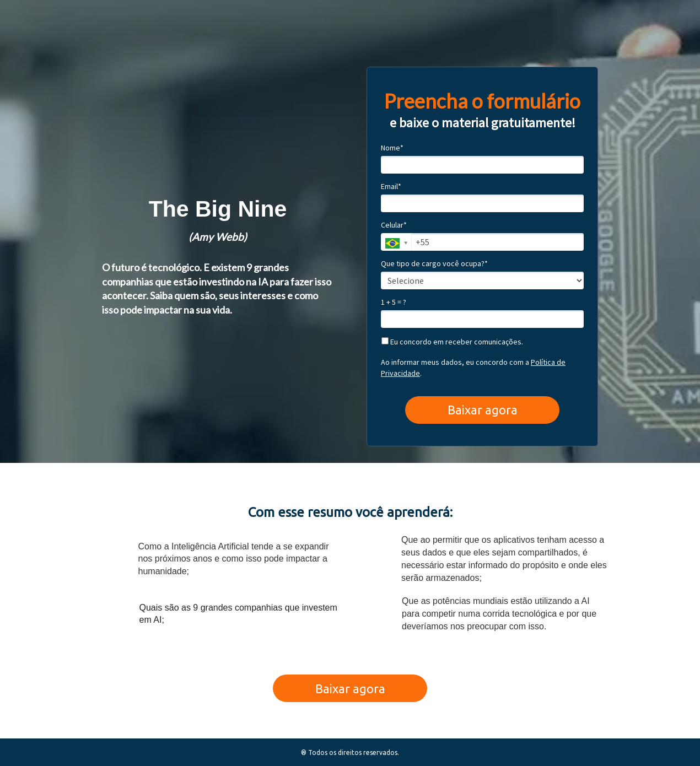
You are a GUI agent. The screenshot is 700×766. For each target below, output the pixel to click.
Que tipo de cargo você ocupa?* (434, 264)
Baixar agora (483, 410)
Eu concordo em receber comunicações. (452, 342)
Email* (391, 187)
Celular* (394, 225)
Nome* (392, 148)
